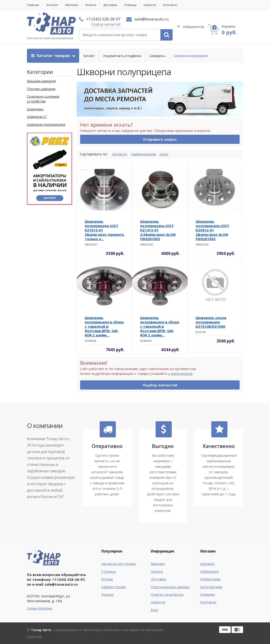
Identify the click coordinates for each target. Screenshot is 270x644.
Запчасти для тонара (119, 564)
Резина (107, 594)
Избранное (190, 27)
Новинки (208, 594)
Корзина (207, 564)
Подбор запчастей (106, 24)
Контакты (171, 5)
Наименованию (143, 154)
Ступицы (109, 571)
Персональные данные (170, 587)
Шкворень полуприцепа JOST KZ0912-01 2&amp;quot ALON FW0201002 (212, 230)
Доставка (111, 5)
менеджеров (182, 374)
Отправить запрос (160, 139)
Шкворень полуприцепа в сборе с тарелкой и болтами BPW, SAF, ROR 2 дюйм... (104, 326)
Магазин (72, 5)
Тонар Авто (41, 630)
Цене (164, 154)
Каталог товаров (51, 56)
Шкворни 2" (37, 117)
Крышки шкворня (41, 81)
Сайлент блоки (113, 587)
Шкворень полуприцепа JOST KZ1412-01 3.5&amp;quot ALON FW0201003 (158, 230)
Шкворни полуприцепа (191, 56)
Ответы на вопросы (167, 594)
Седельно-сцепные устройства (43, 99)
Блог (155, 610)
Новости (150, 5)
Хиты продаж (211, 587)
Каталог (53, 5)
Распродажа (210, 579)
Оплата (91, 5)
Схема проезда (39, 608)
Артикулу (120, 154)
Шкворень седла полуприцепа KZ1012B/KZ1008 (211, 322)
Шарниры (35, 109)
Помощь (131, 5)
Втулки (107, 579)
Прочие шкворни (41, 89)
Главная (33, 5)
